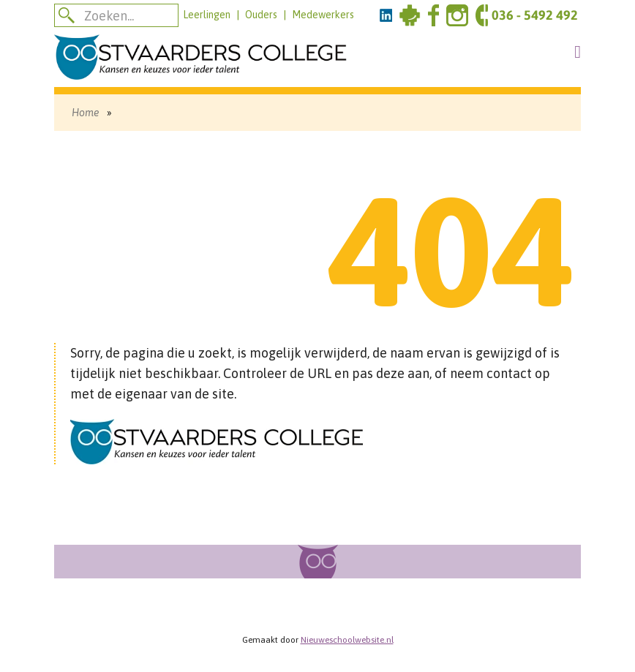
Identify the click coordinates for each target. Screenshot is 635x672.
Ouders (261, 15)
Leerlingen (207, 15)
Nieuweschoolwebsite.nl (347, 640)
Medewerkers (323, 15)
